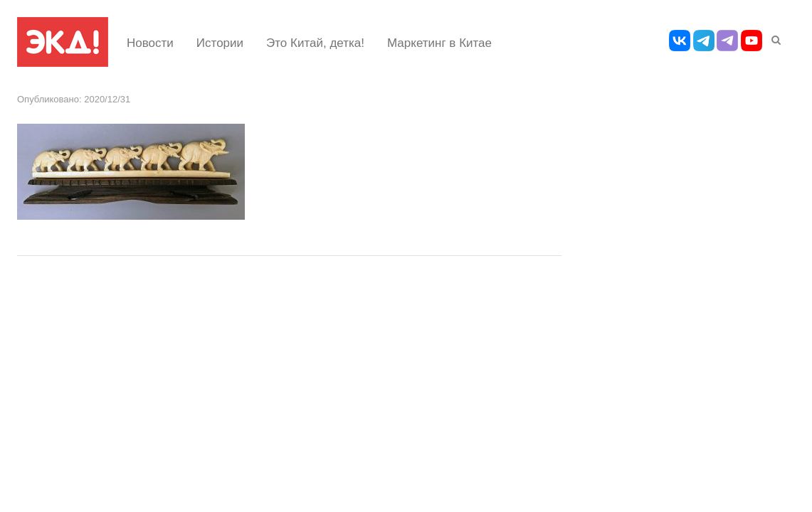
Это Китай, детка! (315, 43)
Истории (220, 43)
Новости (150, 43)
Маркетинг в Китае (439, 43)
